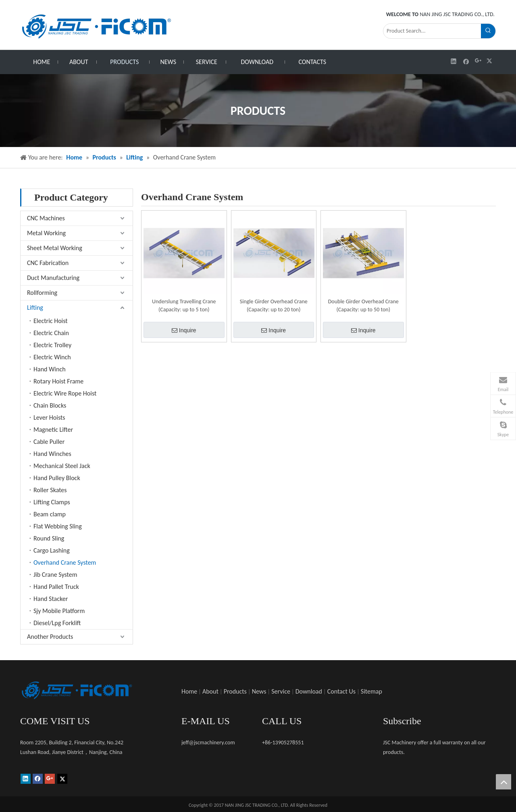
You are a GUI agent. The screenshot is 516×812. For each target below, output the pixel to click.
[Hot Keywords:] (488, 31)
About (210, 691)
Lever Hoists (49, 417)
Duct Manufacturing (53, 278)
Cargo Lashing (52, 550)
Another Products (50, 637)
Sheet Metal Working (55, 248)
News (259, 691)
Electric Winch (52, 357)
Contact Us (341, 691)
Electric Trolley (52, 345)
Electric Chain (51, 333)
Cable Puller (49, 442)
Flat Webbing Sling (58, 526)
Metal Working (46, 233)
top (504, 782)
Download (309, 691)
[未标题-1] (77, 690)
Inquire (184, 330)
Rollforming (42, 293)
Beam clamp (50, 514)
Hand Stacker (51, 599)
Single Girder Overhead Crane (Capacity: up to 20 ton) (274, 306)
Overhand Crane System (65, 562)
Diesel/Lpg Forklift (57, 623)
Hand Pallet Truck (56, 587)
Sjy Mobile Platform (59, 611)
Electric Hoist (51, 321)
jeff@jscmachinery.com (208, 743)
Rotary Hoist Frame (58, 381)
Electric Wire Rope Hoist (65, 393)
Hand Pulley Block (57, 478)
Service (281, 691)
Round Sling (49, 538)
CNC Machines (46, 218)
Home (189, 691)
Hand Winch (50, 369)
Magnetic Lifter (53, 430)
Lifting (35, 308)
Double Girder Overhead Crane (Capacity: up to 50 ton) (363, 306)
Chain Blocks (50, 405)
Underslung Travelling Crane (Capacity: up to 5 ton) (184, 306)
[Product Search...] (432, 31)
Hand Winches (52, 454)
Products (235, 691)
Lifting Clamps (52, 502)
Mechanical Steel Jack (62, 466)
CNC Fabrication (48, 263)
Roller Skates (50, 490)
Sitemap (371, 691)
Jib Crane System (55, 575)
